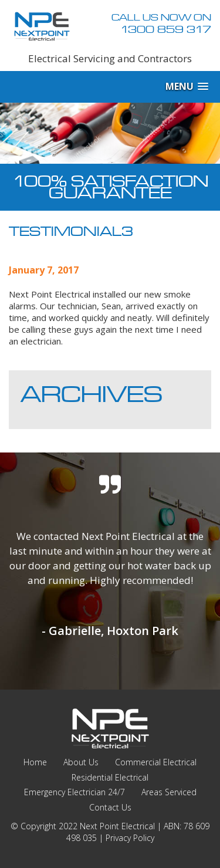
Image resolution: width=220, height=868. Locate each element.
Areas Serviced (169, 792)
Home (35, 762)
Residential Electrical (110, 777)
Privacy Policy (130, 838)
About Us (81, 762)
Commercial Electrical (156, 762)
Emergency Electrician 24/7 (75, 792)
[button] (187, 87)
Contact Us (110, 807)
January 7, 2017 (44, 270)
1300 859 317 (166, 29)
